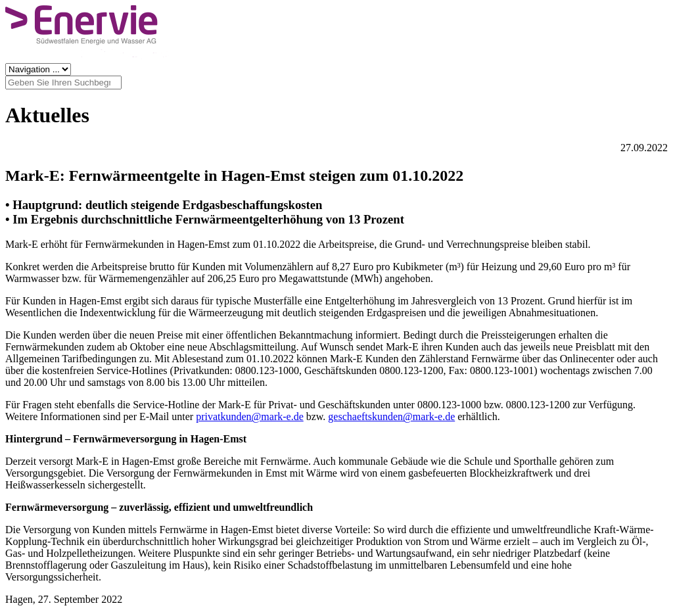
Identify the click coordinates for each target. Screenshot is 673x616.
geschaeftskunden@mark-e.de (391, 416)
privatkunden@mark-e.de (250, 416)
